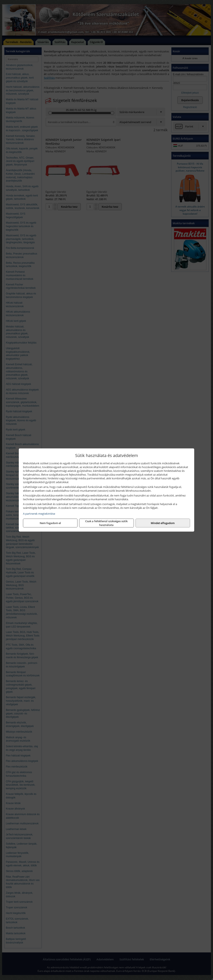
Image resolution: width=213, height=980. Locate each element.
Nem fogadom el (50, 523)
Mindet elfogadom (163, 523)
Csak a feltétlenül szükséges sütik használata (106, 523)
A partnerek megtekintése (39, 514)
